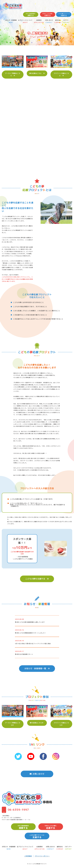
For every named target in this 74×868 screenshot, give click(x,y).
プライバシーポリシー (42, 856)
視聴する (31, 15)
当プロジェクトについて (25, 22)
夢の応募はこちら (37, 73)
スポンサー (66, 22)
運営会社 (58, 22)
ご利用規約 (28, 856)
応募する (48, 15)
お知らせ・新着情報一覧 (37, 668)
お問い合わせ (49, 22)
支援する (64, 15)
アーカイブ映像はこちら (13, 74)
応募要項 (39, 22)
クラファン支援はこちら (61, 74)
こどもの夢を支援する (37, 579)
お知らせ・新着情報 (11, 22)
